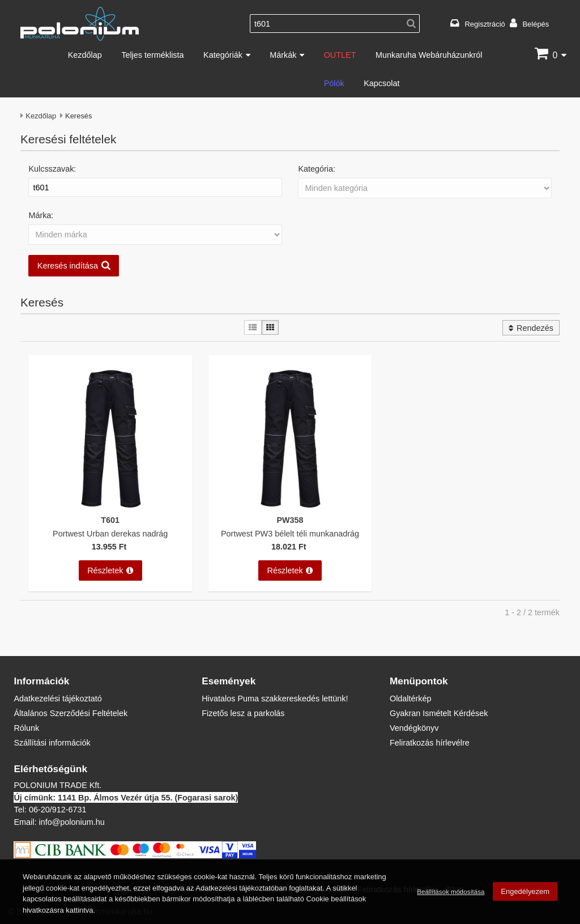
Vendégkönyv (414, 728)
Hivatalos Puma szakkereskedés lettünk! (275, 698)
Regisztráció (485, 24)
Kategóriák (223, 55)
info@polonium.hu (71, 822)
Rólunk (26, 728)
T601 (110, 520)
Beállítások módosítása (451, 891)
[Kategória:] (425, 188)
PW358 (290, 520)
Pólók (334, 83)
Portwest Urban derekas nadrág (110, 533)
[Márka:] (155, 235)
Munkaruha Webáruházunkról (429, 55)
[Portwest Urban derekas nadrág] (110, 507)
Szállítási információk (52, 742)
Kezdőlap (85, 55)
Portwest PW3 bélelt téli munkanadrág (290, 533)
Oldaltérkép (411, 698)
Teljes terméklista (152, 55)
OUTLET (340, 55)
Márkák (283, 55)
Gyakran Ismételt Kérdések (439, 713)
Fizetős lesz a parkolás (243, 713)
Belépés (536, 24)
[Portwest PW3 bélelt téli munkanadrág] (290, 507)
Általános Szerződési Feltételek (71, 713)
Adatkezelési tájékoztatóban (241, 888)
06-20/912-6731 (58, 809)
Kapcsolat (381, 83)
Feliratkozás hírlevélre (430, 742)
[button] (290, 266)
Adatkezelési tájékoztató (57, 698)
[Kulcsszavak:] (155, 188)
